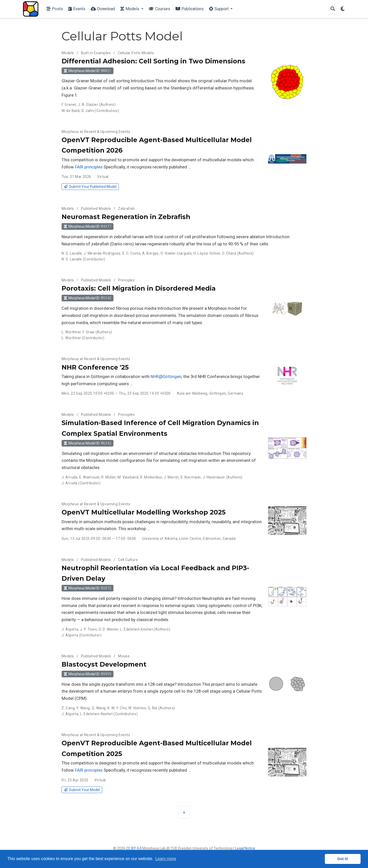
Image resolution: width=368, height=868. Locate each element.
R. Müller (108, 477)
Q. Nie (153, 708)
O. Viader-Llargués (176, 253)
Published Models (96, 209)
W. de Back (71, 111)
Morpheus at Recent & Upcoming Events (96, 132)
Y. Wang (83, 708)
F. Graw (89, 332)
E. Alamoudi (89, 477)
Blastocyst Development (104, 664)
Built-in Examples (96, 53)
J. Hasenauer (214, 477)
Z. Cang (68, 708)
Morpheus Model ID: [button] (87, 71)
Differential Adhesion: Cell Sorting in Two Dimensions (153, 61)
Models (68, 53)
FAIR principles (89, 167)
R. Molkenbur (151, 477)
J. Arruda (70, 477)
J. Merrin (171, 477)
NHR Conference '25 (95, 367)
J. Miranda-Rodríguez (102, 253)
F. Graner (69, 105)
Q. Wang (99, 708)
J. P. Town (88, 629)
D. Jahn (88, 111)
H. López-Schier (207, 253)
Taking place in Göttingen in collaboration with (106, 376)
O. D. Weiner (108, 629)
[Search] (333, 9)
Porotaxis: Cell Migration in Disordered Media (139, 288)
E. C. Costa (131, 253)
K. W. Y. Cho (117, 708)
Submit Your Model (82, 790)
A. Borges (150, 253)
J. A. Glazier (88, 105)
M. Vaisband (128, 477)
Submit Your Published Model (90, 187)
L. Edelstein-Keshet (136, 629)
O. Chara (229, 253)
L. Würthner (71, 332)
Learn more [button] (166, 859)
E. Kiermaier (191, 477)
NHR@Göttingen (166, 376)
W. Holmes (137, 708)
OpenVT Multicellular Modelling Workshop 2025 (144, 512)
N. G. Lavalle (72, 253)
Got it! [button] (343, 859)
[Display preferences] (343, 9)
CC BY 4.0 (134, 848)
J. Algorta (70, 629)
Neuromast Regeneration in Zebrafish (126, 217)
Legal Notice (245, 848)
